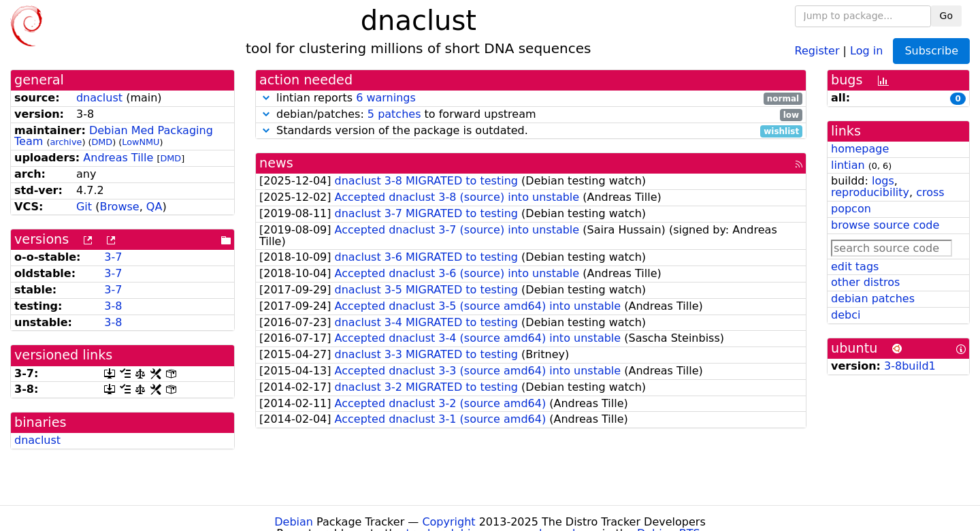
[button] (266, 98)
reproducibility (870, 192)
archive (66, 142)
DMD (102, 142)
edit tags (855, 267)
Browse (119, 207)
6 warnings (386, 98)
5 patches (394, 114)
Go (946, 16)
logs (883, 181)
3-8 (113, 306)
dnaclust (99, 98)
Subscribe (931, 51)
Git (84, 207)
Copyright (448, 522)
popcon (851, 209)
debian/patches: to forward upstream (531, 115)
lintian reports (531, 98)
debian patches (873, 299)
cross (930, 192)
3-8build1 (910, 366)
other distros (865, 282)
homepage (860, 149)
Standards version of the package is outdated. (531, 131)
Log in (866, 50)
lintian (848, 165)
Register (817, 50)
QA (154, 207)
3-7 (113, 257)
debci (846, 315)
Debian (294, 522)
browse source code (885, 225)
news (276, 163)
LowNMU (141, 142)
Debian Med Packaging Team (114, 136)
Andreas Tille (118, 158)
